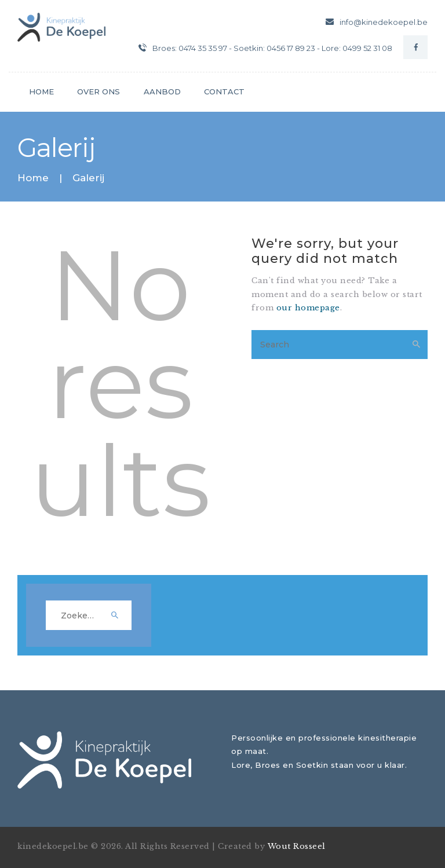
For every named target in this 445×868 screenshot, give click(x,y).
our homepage (308, 308)
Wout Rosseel (297, 846)
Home (33, 178)
